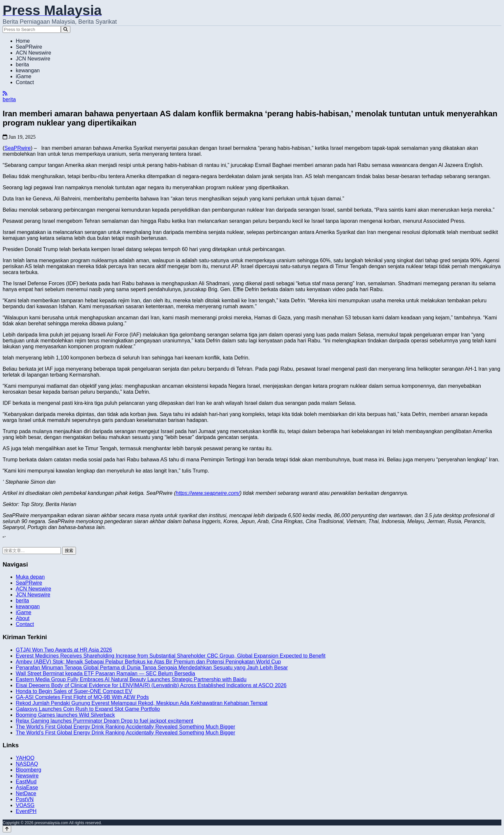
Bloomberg (28, 770)
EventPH (26, 811)
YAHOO (25, 758)
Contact (25, 82)
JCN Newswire (33, 59)
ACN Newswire (34, 53)
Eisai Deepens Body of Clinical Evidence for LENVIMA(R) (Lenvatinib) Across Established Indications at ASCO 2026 (151, 685)
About (23, 618)
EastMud (26, 782)
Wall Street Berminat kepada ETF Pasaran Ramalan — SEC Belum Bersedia (105, 673)
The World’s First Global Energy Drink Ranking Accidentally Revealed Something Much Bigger (125, 727)
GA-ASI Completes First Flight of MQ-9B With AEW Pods (82, 697)
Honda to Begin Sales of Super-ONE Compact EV (74, 691)
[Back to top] (7, 829)
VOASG (25, 805)
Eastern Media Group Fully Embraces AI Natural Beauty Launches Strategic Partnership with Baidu (131, 679)
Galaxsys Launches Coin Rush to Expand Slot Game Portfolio (88, 709)
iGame (24, 76)
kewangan (28, 70)
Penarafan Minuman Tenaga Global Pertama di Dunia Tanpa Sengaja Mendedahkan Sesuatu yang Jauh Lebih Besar (152, 668)
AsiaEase (27, 788)
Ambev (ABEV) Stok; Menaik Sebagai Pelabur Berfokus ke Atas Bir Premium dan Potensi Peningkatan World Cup (148, 662)
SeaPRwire (29, 47)
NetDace (26, 793)
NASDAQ (27, 764)
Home (23, 41)
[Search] (66, 29)
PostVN (25, 799)
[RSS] (5, 93)
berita (22, 65)
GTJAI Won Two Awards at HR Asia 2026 (64, 650)
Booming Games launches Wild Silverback (65, 715)
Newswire (27, 776)
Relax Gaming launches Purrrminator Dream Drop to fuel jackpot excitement (105, 721)
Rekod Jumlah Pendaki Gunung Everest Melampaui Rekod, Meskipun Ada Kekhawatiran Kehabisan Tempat (142, 703)
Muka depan (30, 577)
